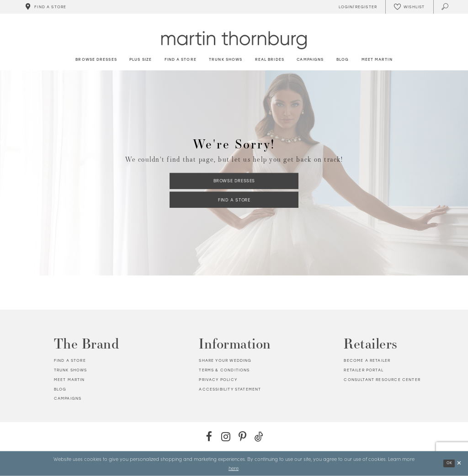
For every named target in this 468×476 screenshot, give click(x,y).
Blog (60, 389)
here (234, 468)
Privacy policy (218, 380)
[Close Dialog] (459, 463)
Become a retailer (367, 360)
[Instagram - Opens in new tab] (226, 436)
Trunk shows (71, 370)
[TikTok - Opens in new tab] (259, 436)
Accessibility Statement (230, 389)
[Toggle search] (445, 7)
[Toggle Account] (356, 7)
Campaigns (68, 398)
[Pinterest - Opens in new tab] (242, 436)
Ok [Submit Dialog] (449, 463)
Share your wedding (225, 360)
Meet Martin (69, 380)
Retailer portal (364, 370)
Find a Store (234, 199)
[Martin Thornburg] (234, 40)
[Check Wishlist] (409, 7)
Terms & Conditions (224, 370)
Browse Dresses (234, 181)
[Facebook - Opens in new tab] (209, 436)
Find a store (70, 360)
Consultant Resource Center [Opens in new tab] (382, 380)
